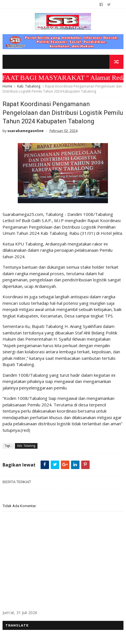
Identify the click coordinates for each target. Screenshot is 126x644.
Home (7, 86)
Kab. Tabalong (29, 86)
